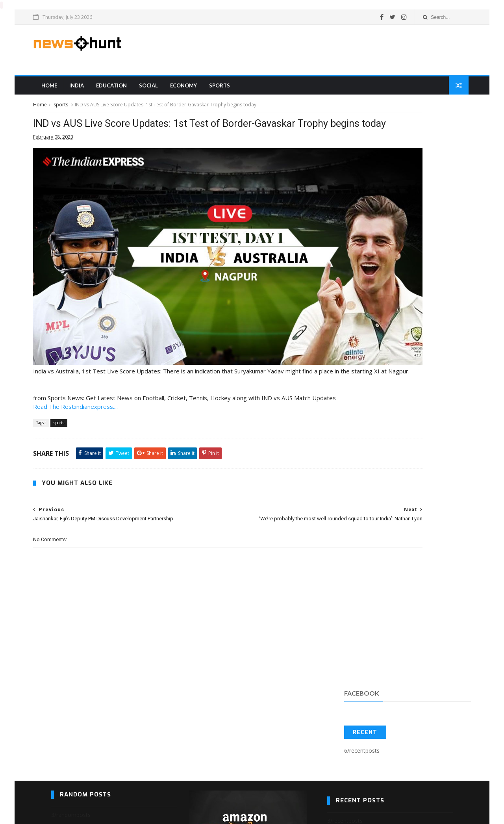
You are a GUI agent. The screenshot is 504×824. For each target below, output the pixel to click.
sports (235, 90)
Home (65, 90)
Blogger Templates (64, 814)
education (127, 90)
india (92, 90)
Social (164, 90)
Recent (356, 165)
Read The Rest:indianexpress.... (94, 386)
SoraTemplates (56, 814)
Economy (199, 90)
